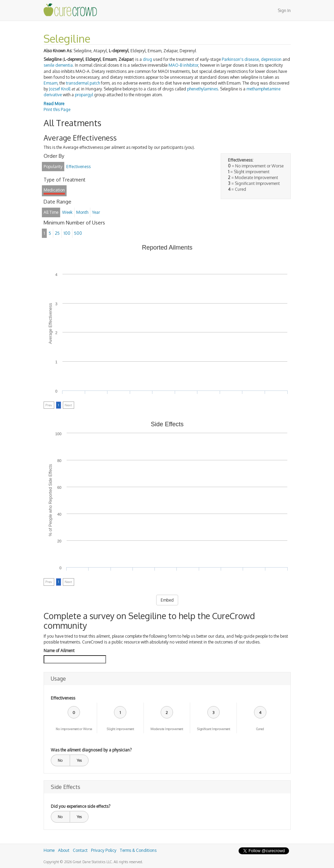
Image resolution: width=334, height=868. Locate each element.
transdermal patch (83, 83)
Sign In (284, 10)
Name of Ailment (59, 651)
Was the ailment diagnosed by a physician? (91, 750)
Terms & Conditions (138, 850)
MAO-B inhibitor (183, 65)
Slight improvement (120, 729)
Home (49, 850)
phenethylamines (203, 89)
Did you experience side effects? (80, 806)
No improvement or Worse (74, 729)
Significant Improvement (214, 729)
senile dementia (58, 65)
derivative (53, 95)
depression (271, 59)
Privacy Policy (104, 850)
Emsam (50, 83)
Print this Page (57, 109)
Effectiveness (63, 698)
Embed (167, 600)
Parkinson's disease (240, 59)
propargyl (84, 95)
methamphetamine (263, 89)
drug (147, 59)
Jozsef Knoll (60, 89)
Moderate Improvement (167, 729)
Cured (260, 729)
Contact (80, 850)
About (64, 850)
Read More (54, 104)
